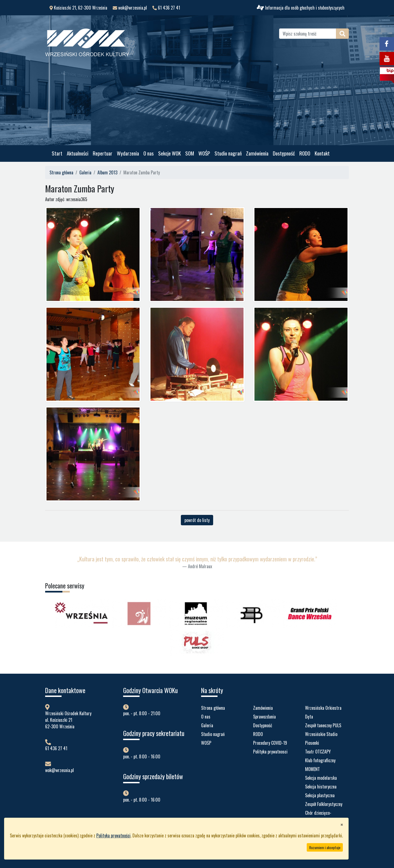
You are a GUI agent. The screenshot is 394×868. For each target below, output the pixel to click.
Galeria (85, 172)
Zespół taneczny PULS (323, 725)
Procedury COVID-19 (270, 743)
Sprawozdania (264, 717)
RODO (305, 153)
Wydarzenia (128, 153)
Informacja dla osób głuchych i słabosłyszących (301, 8)
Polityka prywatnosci (270, 752)
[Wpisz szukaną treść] (308, 34)
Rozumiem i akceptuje (325, 847)
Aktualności (78, 153)
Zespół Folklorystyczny (324, 804)
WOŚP (204, 153)
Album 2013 (107, 172)
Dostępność (284, 153)
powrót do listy (197, 520)
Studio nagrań (228, 153)
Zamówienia (257, 153)
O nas (149, 153)
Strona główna (61, 172)
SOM (190, 153)
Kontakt (322, 153)
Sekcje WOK (170, 153)
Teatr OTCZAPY (318, 752)
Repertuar (103, 153)
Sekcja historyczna (321, 787)
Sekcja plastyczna (320, 795)
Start (57, 153)
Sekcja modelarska (321, 778)
